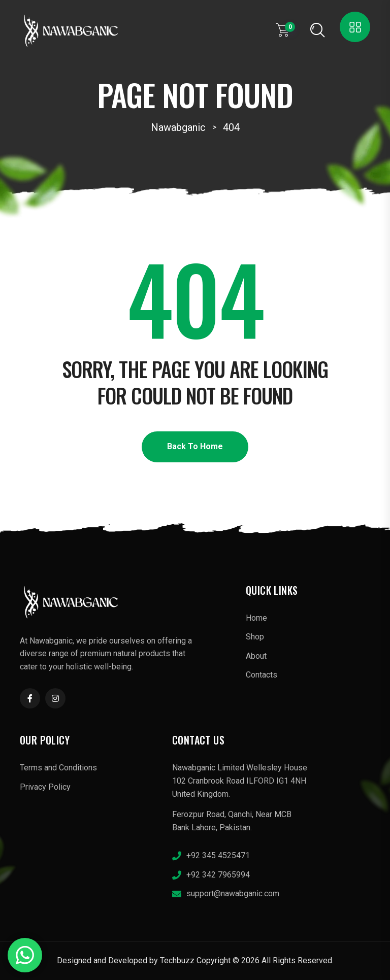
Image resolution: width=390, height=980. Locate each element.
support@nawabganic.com (233, 893)
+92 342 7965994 (218, 875)
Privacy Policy (45, 787)
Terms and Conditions (58, 768)
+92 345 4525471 (218, 855)
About (256, 656)
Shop (255, 637)
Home (256, 618)
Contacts (262, 675)
